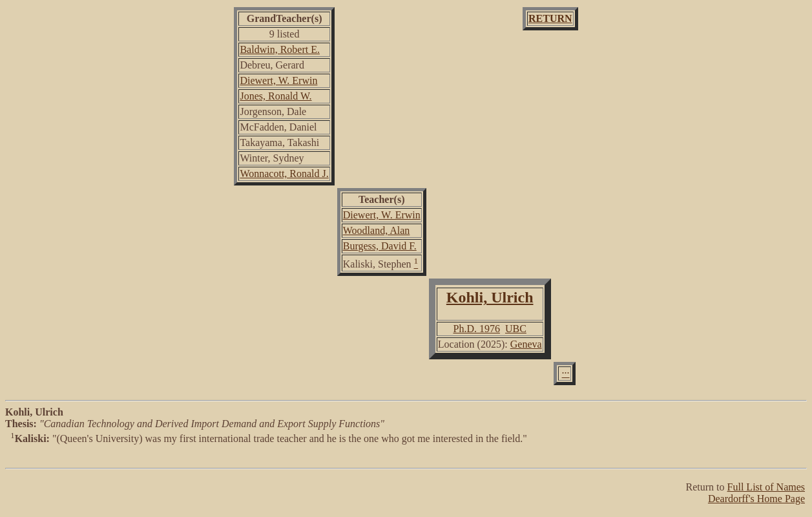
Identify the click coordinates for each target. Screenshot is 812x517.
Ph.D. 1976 (476, 329)
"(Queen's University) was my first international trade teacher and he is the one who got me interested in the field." (406, 451)
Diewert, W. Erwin (278, 80)
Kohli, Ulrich (490, 297)
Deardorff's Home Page (756, 499)
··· (566, 373)
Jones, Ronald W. (276, 96)
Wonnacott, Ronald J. (284, 174)
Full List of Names (766, 487)
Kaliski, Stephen (377, 264)
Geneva (526, 344)
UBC (516, 329)
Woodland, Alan (377, 230)
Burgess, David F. (380, 246)
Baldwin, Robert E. (280, 49)
